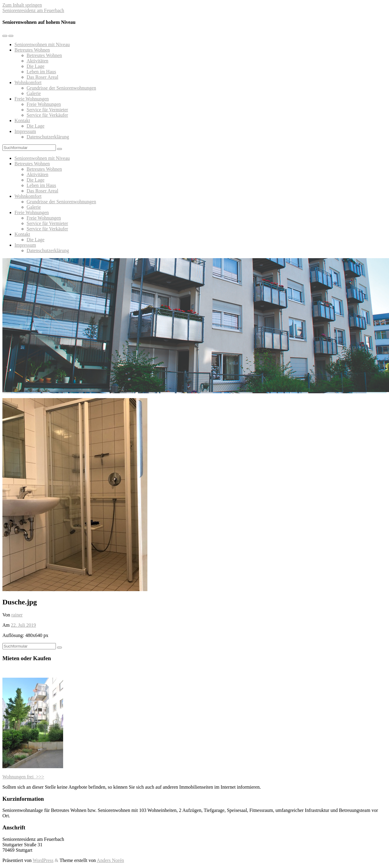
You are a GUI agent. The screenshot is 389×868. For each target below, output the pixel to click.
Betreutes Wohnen (32, 50)
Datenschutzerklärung (48, 137)
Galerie (34, 93)
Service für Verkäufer (47, 115)
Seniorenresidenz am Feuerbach (33, 10)
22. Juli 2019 (23, 625)
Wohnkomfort (28, 82)
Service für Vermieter (47, 110)
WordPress (43, 860)
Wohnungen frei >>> (23, 777)
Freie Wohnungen (32, 99)
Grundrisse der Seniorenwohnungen (61, 88)
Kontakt (22, 120)
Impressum (25, 131)
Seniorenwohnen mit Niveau (42, 44)
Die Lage (35, 66)
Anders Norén (110, 860)
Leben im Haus (41, 72)
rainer (17, 615)
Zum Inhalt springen (22, 5)
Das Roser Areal (42, 77)
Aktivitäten (37, 61)
